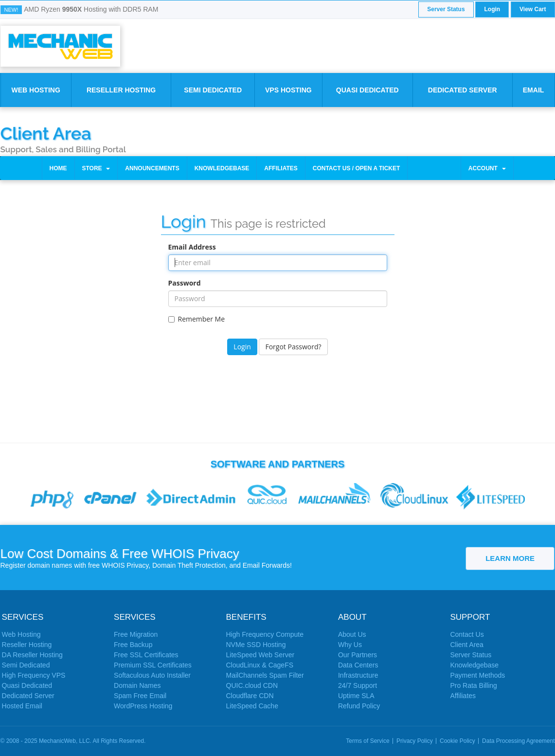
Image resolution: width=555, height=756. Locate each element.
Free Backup (133, 645)
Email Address (192, 247)
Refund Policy (359, 706)
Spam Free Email (140, 696)
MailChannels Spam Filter (265, 675)
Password (185, 283)
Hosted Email (22, 706)
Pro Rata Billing (474, 685)
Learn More (510, 558)
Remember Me (197, 319)
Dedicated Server (463, 90)
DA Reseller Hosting (32, 655)
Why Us (350, 645)
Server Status (446, 9)
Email (534, 90)
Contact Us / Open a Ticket (357, 168)
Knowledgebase (222, 168)
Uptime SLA (356, 696)
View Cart (533, 9)
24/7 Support (358, 685)
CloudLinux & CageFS (260, 665)
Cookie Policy (457, 741)
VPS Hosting (288, 90)
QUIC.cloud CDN (252, 685)
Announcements (152, 168)
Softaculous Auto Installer (152, 675)
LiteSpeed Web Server (260, 655)
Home (58, 168)
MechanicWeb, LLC (64, 741)
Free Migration (136, 634)
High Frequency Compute (265, 634)
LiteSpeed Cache (252, 706)
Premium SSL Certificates (153, 665)
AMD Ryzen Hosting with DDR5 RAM (91, 9)
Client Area (46, 133)
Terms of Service (367, 741)
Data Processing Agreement (518, 741)
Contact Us (467, 634)
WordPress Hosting (143, 706)
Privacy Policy (415, 741)
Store (96, 168)
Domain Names (137, 685)
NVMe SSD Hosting (256, 645)
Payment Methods (477, 675)
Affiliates (281, 168)
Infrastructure (358, 675)
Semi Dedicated (213, 90)
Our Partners (358, 655)
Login (492, 9)
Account (487, 168)
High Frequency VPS (34, 675)
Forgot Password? (293, 347)
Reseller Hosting (121, 90)
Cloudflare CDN (250, 696)
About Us (352, 634)
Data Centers (358, 665)
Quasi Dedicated (367, 90)
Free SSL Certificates (146, 655)
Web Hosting (36, 90)
